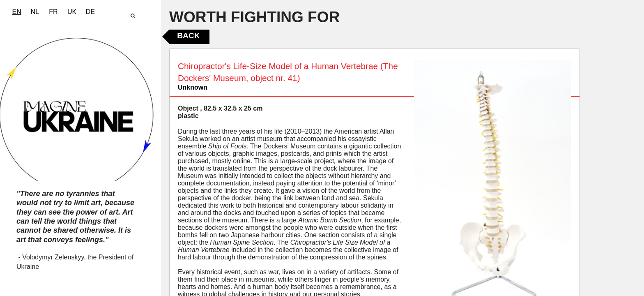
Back (188, 36)
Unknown (193, 87)
